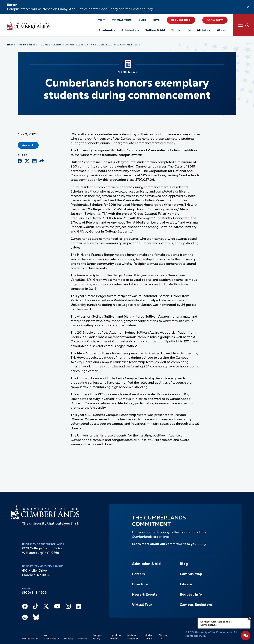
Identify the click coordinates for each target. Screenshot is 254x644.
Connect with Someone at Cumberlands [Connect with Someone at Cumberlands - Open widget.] (216, 623)
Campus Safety (98, 637)
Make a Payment (133, 637)
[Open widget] (246, 636)
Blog (143, 20)
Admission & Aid (146, 564)
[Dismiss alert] (248, 7)
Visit (102, 20)
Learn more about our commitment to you (164, 544)
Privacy (69, 639)
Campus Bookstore (196, 605)
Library (186, 584)
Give (156, 20)
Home (11, 45)
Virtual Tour (122, 20)
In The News (28, 45)
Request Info (181, 20)
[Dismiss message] (250, 618)
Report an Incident (115, 637)
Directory (140, 584)
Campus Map (191, 574)
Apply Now (215, 20)
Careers (138, 574)
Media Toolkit (148, 637)
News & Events (145, 594)
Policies (83, 639)
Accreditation (30, 639)
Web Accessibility (51, 637)
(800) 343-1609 (34, 592)
